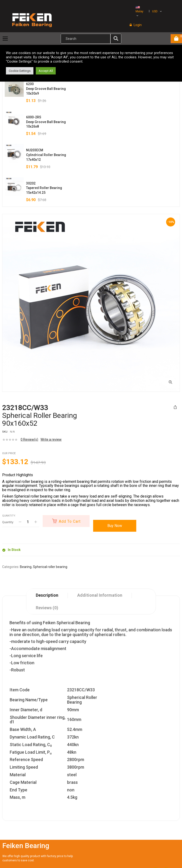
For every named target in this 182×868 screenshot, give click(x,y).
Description (47, 595)
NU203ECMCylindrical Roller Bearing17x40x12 (46, 155)
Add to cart (70, 521)
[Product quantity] (28, 522)
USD (155, 11)
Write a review (51, 439)
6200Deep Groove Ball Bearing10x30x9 (46, 89)
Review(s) (29, 439)
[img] (116, 38)
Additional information (100, 595)
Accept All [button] (46, 71)
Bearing (26, 567)
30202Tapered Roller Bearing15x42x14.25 (44, 188)
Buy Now (116, 526)
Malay (139, 10)
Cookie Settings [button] (20, 71)
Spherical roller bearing (50, 567)
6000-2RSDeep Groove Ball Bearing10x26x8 (46, 122)
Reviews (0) (47, 608)
